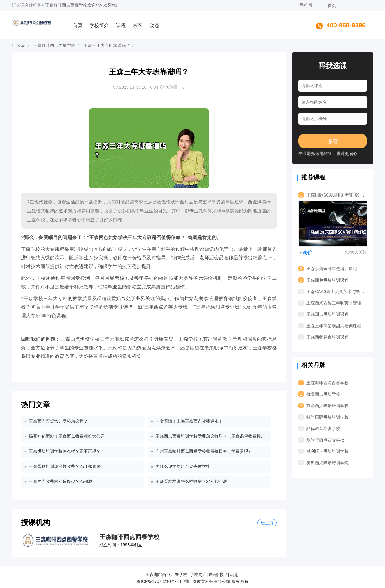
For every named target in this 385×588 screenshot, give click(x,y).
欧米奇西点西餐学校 (321, 440)
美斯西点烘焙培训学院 (323, 463)
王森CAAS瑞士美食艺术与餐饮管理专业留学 (333, 291)
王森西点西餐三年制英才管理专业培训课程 (333, 303)
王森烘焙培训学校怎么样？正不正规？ (65, 451)
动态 (155, 25)
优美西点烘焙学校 (319, 394)
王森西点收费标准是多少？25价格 (61, 481)
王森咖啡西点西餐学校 (66, 5)
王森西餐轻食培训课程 (323, 337)
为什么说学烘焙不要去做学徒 (183, 466)
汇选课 (18, 5)
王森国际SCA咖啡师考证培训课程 (333, 195)
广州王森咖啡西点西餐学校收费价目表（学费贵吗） (204, 451)
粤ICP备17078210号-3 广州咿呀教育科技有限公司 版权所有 (192, 581)
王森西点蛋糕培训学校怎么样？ (58, 421)
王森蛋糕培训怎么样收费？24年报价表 (192, 481)
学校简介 (99, 25)
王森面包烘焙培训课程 (323, 280)
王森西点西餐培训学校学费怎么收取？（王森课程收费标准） (211, 436)
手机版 (306, 5)
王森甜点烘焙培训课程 (323, 314)
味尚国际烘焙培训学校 (323, 417)
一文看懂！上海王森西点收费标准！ (189, 421)
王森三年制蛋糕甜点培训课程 (330, 326)
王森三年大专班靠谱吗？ (107, 45)
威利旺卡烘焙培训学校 (323, 451)
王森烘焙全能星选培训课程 (328, 269)
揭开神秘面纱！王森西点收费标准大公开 (67, 436)
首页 (332, 5)
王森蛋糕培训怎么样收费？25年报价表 (65, 466)
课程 (121, 25)
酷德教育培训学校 (319, 428)
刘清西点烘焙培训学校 (323, 406)
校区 (138, 25)
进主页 (267, 523)
